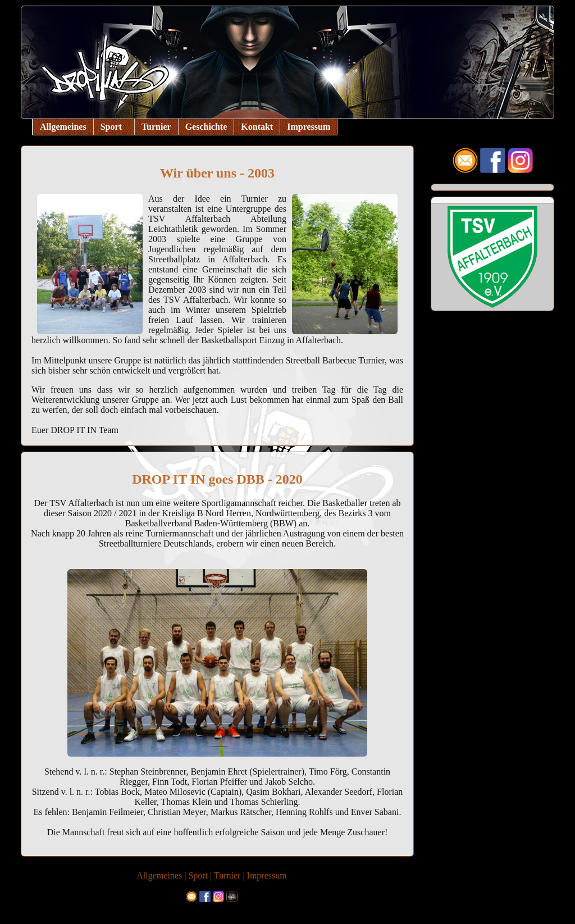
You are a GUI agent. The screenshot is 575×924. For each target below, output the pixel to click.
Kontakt (257, 127)
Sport (111, 127)
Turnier (156, 127)
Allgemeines (63, 127)
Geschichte (206, 127)
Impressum (309, 127)
